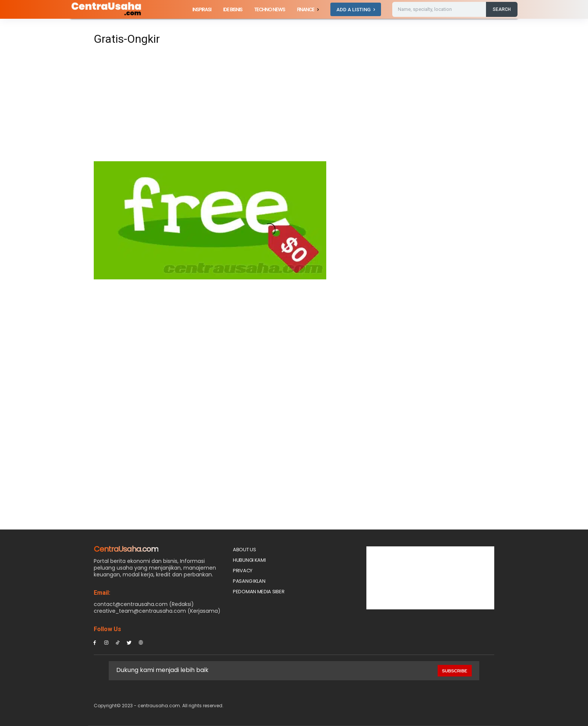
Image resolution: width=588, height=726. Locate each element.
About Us (244, 550)
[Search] (502, 9)
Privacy (243, 571)
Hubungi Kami (249, 560)
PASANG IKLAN (249, 581)
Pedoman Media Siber (259, 592)
